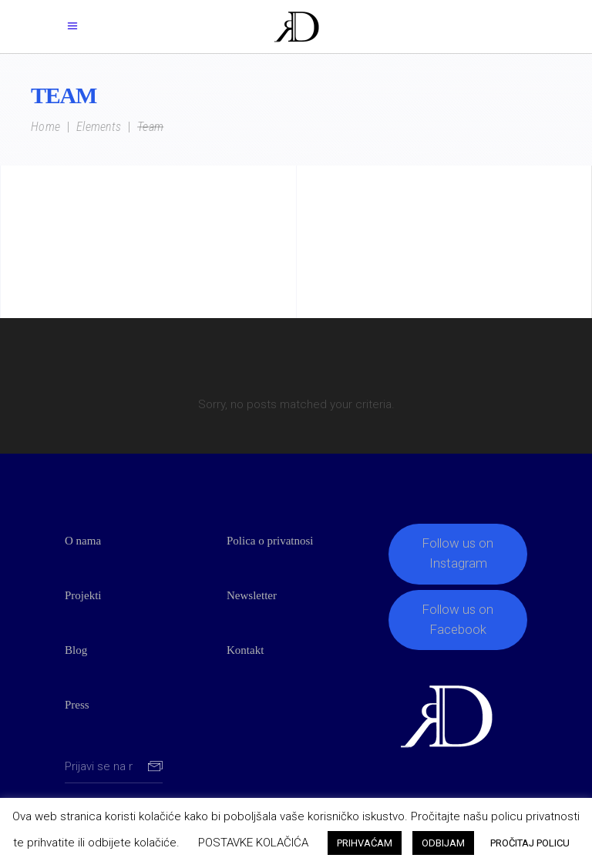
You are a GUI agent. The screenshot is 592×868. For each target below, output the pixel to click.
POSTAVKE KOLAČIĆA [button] (253, 843)
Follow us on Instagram (458, 553)
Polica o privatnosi (270, 541)
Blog (76, 650)
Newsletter (252, 595)
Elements (99, 127)
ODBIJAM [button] (443, 843)
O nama (83, 541)
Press (77, 705)
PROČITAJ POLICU (530, 843)
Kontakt (245, 650)
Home (45, 127)
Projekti (83, 595)
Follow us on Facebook (458, 619)
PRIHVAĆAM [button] (365, 843)
